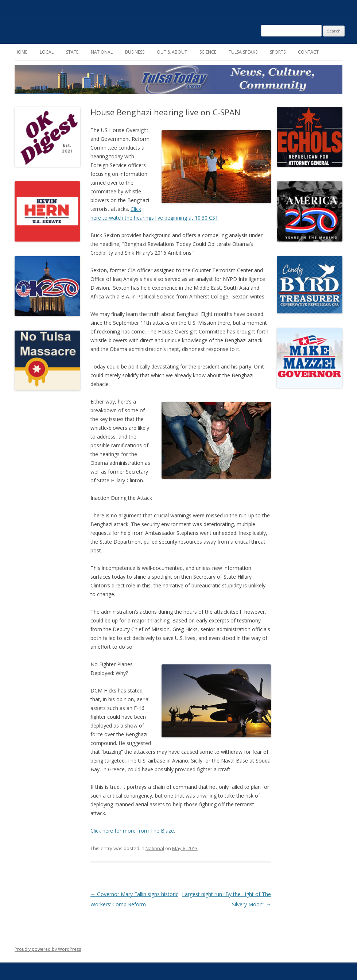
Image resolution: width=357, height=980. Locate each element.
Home (21, 52)
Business (135, 52)
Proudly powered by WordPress (48, 949)
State (72, 52)
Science (208, 52)
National (102, 52)
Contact (308, 52)
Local (47, 52)
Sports (278, 52)
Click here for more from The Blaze (132, 831)
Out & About (172, 52)
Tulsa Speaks (243, 52)
